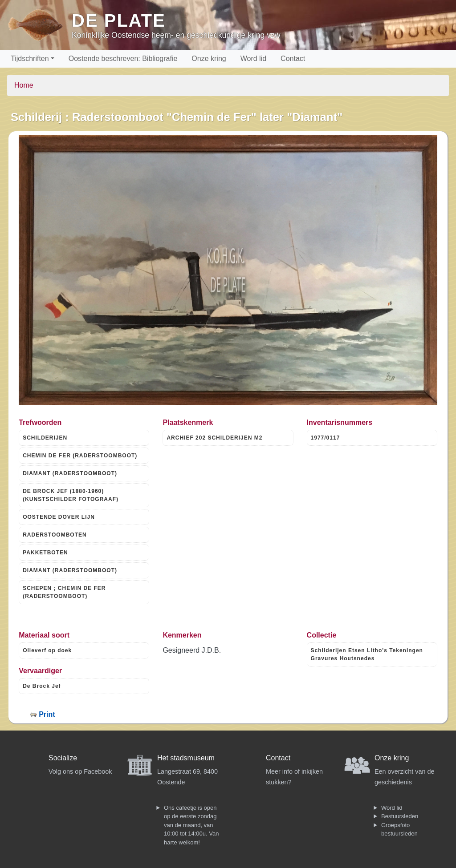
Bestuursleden (400, 816)
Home (24, 85)
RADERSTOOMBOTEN (55, 535)
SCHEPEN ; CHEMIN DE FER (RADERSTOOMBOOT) (64, 592)
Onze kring (209, 59)
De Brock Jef (42, 686)
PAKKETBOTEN (45, 553)
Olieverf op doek (47, 650)
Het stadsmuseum (186, 758)
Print (47, 714)
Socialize (63, 758)
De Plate (119, 20)
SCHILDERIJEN (45, 438)
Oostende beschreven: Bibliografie (123, 59)
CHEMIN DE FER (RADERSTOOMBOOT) (80, 456)
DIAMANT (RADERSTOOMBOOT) (70, 473)
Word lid (253, 59)
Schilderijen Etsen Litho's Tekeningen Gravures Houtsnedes (367, 654)
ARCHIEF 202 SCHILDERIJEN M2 (214, 438)
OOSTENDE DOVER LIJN (59, 517)
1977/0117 (326, 438)
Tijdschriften (30, 59)
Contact (293, 59)
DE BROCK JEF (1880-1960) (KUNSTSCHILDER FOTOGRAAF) (71, 495)
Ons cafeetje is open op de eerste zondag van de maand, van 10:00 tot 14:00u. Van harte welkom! (191, 825)
